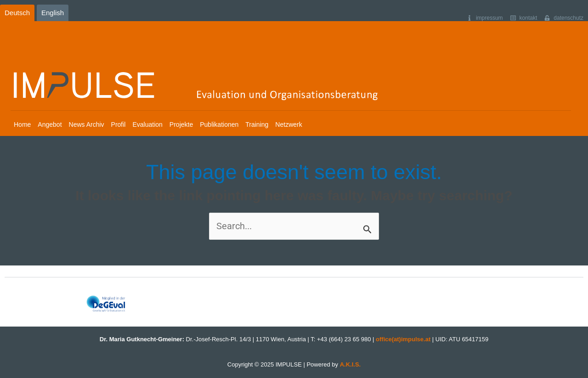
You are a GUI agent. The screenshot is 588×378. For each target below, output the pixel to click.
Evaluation (147, 124)
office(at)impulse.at (403, 339)
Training (257, 124)
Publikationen (219, 124)
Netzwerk (288, 124)
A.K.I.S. (351, 364)
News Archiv (87, 124)
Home (22, 124)
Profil (119, 124)
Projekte (181, 124)
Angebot (50, 124)
